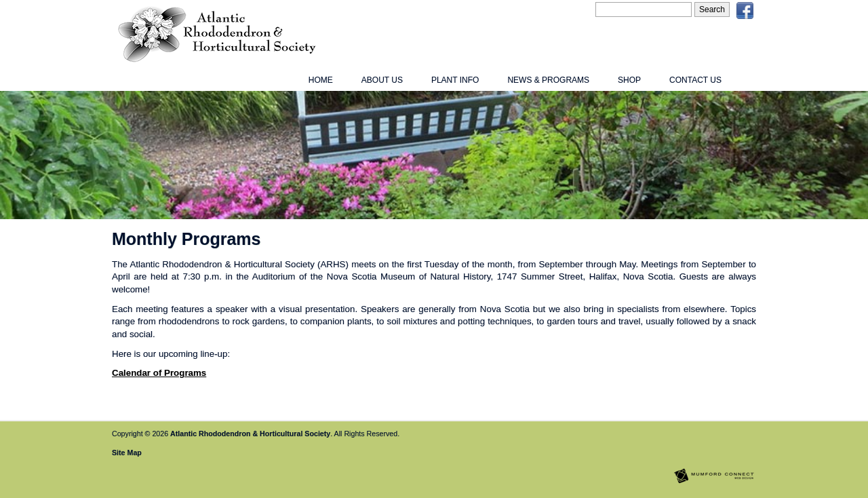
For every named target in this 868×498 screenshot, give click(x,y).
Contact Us (695, 80)
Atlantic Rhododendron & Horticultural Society (250, 434)
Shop (629, 80)
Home (321, 80)
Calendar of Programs (159, 373)
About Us (382, 80)
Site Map (127, 453)
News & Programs (548, 80)
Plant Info (455, 80)
